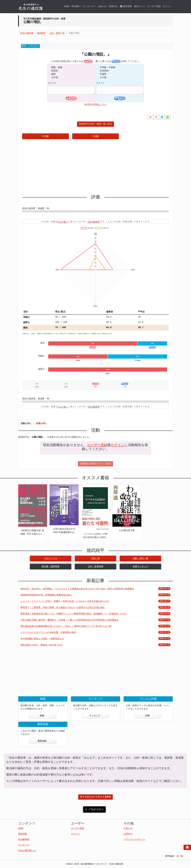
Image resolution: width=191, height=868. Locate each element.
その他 (54, 78)
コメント (52, 83)
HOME (67, 7)
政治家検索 (24, 840)
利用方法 (113, 7)
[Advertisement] (95, 168)
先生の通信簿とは (27, 851)
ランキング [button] (88, 7)
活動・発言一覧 (140, 559)
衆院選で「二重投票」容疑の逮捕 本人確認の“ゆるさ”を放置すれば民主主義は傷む (63, 608)
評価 (45, 136)
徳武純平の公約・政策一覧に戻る (95, 124)
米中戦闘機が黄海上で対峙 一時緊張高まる (42, 639)
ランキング (98, 716)
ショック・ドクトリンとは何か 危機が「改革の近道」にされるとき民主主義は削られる (65, 601)
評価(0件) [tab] (41, 424)
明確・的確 (57, 68)
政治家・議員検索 (51, 567)
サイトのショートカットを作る (95, 797)
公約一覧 (95, 559)
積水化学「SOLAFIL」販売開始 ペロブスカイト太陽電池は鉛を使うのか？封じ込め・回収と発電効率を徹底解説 (77, 589)
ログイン (167, 7)
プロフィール (51, 559)
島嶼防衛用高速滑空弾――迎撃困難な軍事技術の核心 (46, 595)
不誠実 (103, 74)
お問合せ (128, 834)
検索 (47, 716)
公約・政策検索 (95, 567)
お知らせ (102, 7)
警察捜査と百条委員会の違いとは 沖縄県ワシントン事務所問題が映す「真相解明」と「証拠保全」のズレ (74, 614)
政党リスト (140, 7)
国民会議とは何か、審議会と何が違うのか (42, 645)
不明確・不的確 (107, 68)
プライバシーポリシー (135, 840)
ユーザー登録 (154, 7)
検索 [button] (75, 6)
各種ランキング (140, 567)
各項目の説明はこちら (95, 105)
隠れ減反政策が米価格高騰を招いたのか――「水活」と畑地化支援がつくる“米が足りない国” (66, 626)
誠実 (53, 74)
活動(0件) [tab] (26, 424)
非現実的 (104, 71)
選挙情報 (126, 6)
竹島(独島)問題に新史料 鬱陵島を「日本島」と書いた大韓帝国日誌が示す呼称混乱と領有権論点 (70, 620)
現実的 (54, 71)
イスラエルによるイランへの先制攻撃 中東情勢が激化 (48, 633)
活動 (95, 136)
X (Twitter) (94, 809)
